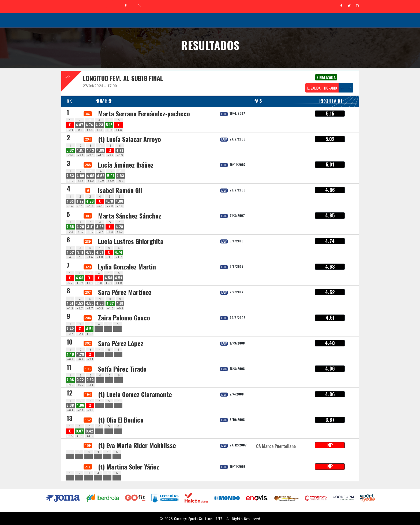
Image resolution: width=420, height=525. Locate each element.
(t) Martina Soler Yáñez (129, 467)
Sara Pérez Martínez (125, 292)
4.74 (89, 125)
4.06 (70, 380)
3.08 (70, 405)
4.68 (91, 176)
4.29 (119, 227)
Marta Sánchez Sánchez (130, 216)
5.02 (70, 150)
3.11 (80, 252)
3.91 (90, 227)
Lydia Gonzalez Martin (127, 267)
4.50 (90, 303)
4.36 (90, 252)
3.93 (90, 380)
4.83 (120, 176)
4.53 (108, 278)
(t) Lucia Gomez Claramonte (135, 394)
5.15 (109, 125)
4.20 (80, 227)
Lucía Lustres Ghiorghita (131, 241)
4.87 (79, 125)
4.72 (80, 201)
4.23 (99, 125)
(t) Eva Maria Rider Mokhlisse (137, 445)
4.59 (119, 278)
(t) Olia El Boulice (121, 420)
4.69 (70, 201)
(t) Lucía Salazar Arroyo (130, 139)
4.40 (70, 354)
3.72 (80, 380)
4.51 (100, 252)
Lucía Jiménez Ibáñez (126, 165)
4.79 (120, 150)
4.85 (70, 227)
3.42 (89, 431)
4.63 (70, 176)
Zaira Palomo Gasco (124, 317)
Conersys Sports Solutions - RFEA (198, 518)
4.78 (109, 201)
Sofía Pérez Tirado (122, 369)
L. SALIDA (314, 88)
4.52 (70, 252)
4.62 (101, 176)
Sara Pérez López (121, 343)
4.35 (100, 227)
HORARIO (331, 88)
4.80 (80, 176)
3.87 (79, 431)
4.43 (90, 150)
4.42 (70, 329)
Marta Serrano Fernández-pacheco (144, 113)
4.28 (80, 354)
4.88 (100, 150)
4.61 (120, 303)
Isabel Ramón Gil (120, 190)
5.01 (110, 176)
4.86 (90, 201)
